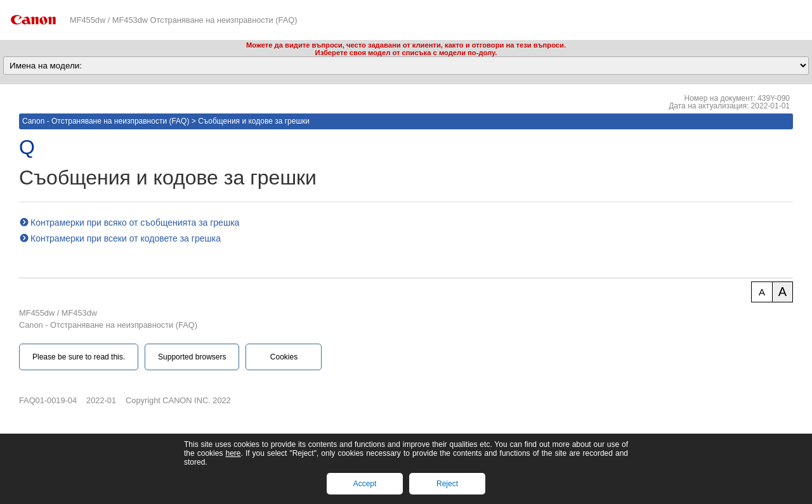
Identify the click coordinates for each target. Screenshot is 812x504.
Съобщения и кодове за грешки (254, 121)
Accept (365, 484)
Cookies (284, 357)
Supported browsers (192, 357)
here (233, 453)
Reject (447, 484)
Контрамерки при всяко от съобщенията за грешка (135, 223)
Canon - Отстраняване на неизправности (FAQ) (106, 121)
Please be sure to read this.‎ (79, 357)
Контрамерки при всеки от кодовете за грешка (126, 238)
